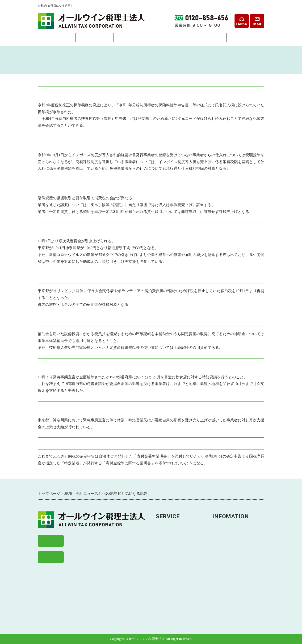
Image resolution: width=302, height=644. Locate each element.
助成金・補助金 (170, 598)
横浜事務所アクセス (230, 543)
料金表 (208, 39)
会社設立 (57, 39)
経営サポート (132, 39)
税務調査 (164, 559)
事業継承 (164, 582)
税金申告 (164, 543)
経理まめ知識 (224, 598)
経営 (160, 567)
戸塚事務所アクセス (230, 551)
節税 (160, 551)
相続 (170, 39)
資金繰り (164, 574)
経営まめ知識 (224, 606)
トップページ (224, 528)
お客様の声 (222, 574)
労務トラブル (168, 590)
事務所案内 (245, 39)
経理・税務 (94, 39)
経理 (160, 536)
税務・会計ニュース (230, 590)
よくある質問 (224, 567)
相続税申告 (166, 613)
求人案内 (220, 582)
